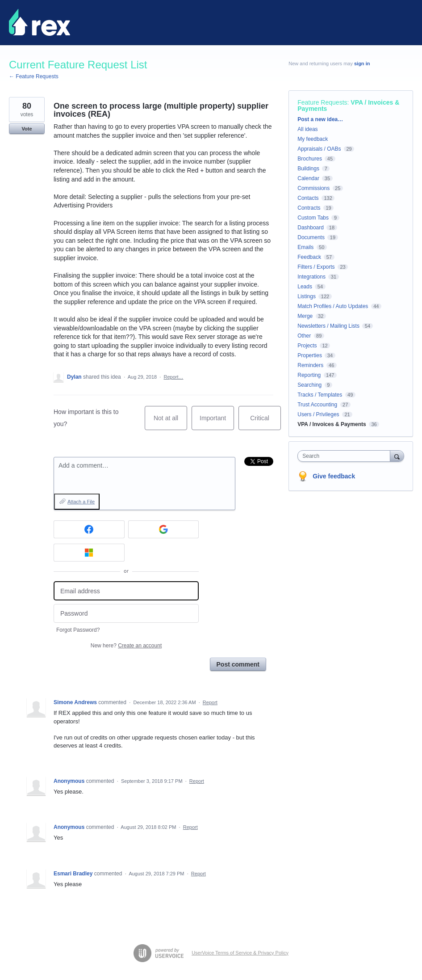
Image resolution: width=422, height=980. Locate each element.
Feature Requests (322, 102)
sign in (362, 63)
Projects (307, 346)
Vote (27, 129)
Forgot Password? (78, 630)
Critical (265, 422)
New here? (126, 646)
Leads (305, 287)
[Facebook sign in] (89, 529)
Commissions (313, 188)
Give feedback (334, 476)
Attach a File (81, 502)
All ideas (307, 129)
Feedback (309, 257)
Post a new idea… (320, 119)
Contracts (309, 208)
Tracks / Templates (320, 395)
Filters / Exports (316, 267)
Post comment (238, 664)
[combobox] (346, 456)
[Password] (126, 614)
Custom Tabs (313, 218)
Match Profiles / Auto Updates (333, 306)
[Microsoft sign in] (89, 553)
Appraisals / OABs (319, 149)
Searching (309, 385)
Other (304, 336)
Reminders (310, 365)
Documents (311, 237)
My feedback (313, 139)
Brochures (310, 159)
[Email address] (126, 591)
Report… (173, 377)
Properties (310, 355)
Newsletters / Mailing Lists (328, 326)
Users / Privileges (318, 414)
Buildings (308, 169)
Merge (305, 316)
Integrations (311, 277)
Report (210, 702)
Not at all (170, 422)
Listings (307, 296)
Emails (305, 247)
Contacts (308, 198)
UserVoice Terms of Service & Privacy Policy (240, 953)
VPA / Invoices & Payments (332, 424)
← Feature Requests (34, 76)
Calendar (308, 178)
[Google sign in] (164, 529)
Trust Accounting (317, 405)
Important (217, 422)
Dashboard (311, 228)
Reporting (309, 375)
